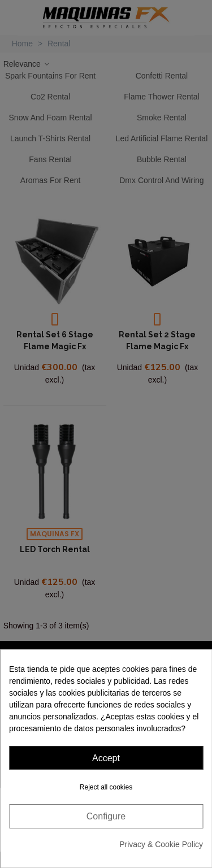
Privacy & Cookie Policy (161, 844)
